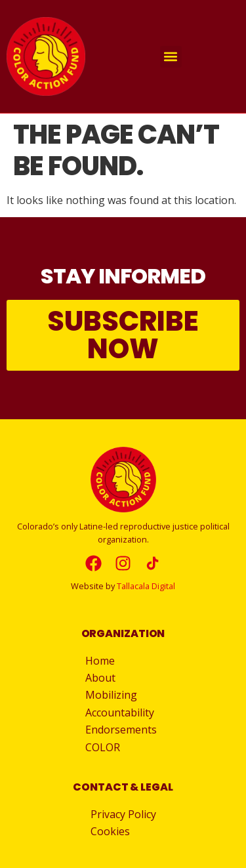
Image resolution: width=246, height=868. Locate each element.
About (104, 678)
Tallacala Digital (146, 586)
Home (100, 661)
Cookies (110, 831)
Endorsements (121, 730)
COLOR (103, 747)
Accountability (123, 713)
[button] (171, 57)
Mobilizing (114, 695)
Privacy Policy (123, 814)
